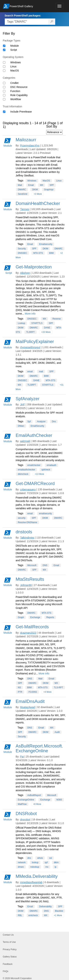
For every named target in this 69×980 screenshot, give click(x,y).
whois (40, 858)
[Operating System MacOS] (4, 71)
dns (29, 858)
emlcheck (33, 915)
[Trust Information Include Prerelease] (4, 112)
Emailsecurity (46, 244)
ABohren (25, 273)
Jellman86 (26, 585)
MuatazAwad (28, 707)
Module (15, 46)
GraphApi (49, 190)
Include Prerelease (21, 112)
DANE (47, 328)
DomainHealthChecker (38, 203)
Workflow (16, 99)
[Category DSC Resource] (4, 87)
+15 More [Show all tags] (46, 332)
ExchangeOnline (26, 800)
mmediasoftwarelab (31, 882)
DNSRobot (26, 813)
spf (46, 862)
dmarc (21, 867)
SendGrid (23, 194)
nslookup (35, 867)
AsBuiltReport (34, 795)
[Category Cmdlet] (4, 83)
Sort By (52, 126)
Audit (57, 732)
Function (15, 91)
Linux (13, 66)
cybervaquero (28, 489)
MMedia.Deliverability (37, 876)
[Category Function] (4, 91)
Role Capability (19, 95)
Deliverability (45, 907)
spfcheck (46, 470)
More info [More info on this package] (30, 314)
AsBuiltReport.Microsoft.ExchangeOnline (39, 748)
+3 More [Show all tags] (38, 194)
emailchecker (34, 465)
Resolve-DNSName (28, 522)
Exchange (35, 617)
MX (42, 185)
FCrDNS (33, 692)
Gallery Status (10, 957)
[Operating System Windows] (4, 62)
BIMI (51, 253)
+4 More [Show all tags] (47, 692)
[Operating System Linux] (4, 67)
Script (14, 50)
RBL (20, 915)
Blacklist (59, 911)
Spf (29, 422)
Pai (22, 757)
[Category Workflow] (4, 99)
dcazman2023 (28, 633)
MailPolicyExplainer (35, 341)
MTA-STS (38, 253)
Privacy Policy (10, 949)
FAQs (6, 971)
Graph (21, 617)
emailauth (52, 465)
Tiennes (25, 209)
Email (31, 185)
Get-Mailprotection (34, 267)
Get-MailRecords (32, 627)
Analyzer (41, 422)
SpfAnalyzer (28, 399)
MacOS (15, 71)
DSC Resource (19, 87)
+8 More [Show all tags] (37, 804)
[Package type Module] (4, 46)
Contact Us (8, 935)
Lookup (21, 323)
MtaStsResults (30, 579)
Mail (20, 185)
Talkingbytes (27, 538)
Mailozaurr (26, 140)
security (22, 518)
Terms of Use (9, 942)
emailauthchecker (26, 470)
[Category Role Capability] (4, 95)
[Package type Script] (4, 50)
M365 (59, 800)
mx (47, 867)
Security (22, 249)
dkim (56, 862)
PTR (20, 692)
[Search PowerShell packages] (52, 22)
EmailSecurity (37, 426)
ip (55, 867)
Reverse (57, 319)
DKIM (35, 190)
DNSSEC (22, 253)
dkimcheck (23, 474)
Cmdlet (14, 83)
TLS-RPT (59, 688)
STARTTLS (37, 323)
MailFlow (22, 804)
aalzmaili (25, 441)
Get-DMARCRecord (35, 483)
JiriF (22, 404)
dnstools (24, 532)
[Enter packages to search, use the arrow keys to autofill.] (26, 22)
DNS (45, 565)
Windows (16, 62)
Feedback (8, 964)
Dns (54, 422)
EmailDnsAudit (30, 701)
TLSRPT (31, 332)
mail (41, 372)
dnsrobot (25, 820)
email (30, 372)
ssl (51, 858)
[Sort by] (54, 132)
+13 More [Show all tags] (39, 474)
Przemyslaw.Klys (30, 146)
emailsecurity (45, 514)
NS (19, 688)
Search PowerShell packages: (23, 16)
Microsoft (32, 565)
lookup (35, 862)
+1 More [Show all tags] (58, 915)
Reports (50, 617)
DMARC (22, 190)
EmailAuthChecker (34, 435)
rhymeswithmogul (30, 347)
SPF (52, 185)
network (22, 862)
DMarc (21, 426)
